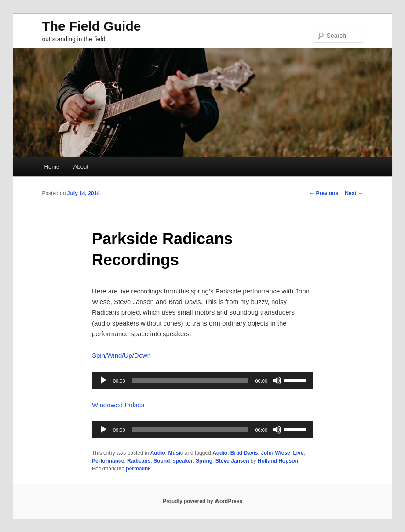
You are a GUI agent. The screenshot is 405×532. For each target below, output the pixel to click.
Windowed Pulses (118, 405)
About (81, 167)
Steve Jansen (232, 461)
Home (52, 167)
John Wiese (275, 453)
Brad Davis (244, 453)
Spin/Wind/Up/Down (121, 355)
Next (354, 193)
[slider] (190, 380)
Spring (204, 461)
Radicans (139, 461)
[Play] (103, 380)
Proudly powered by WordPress (202, 501)
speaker (183, 461)
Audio (158, 453)
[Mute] (277, 380)
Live (298, 453)
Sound (162, 461)
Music (175, 453)
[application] (202, 380)
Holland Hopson (278, 461)
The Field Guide (91, 26)
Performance (108, 461)
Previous (324, 193)
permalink (138, 469)
